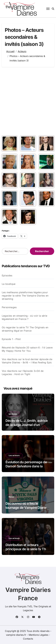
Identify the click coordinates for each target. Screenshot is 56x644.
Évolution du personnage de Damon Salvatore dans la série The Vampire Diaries (26, 466)
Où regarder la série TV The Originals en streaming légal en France (25, 329)
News (11, 497)
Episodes (7, 275)
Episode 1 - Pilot (11, 339)
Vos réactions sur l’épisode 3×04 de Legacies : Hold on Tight (23, 373)
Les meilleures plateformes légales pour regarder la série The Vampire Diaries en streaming (25, 296)
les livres (13, 414)
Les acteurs (14, 455)
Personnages (9, 307)
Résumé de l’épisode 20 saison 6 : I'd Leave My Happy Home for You (27, 349)
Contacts (28, 639)
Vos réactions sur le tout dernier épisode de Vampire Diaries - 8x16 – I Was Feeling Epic (27, 361)
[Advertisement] (28, 101)
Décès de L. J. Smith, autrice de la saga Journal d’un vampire (27, 425)
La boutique (9, 284)
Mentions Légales (39, 635)
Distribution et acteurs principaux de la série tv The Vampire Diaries (27, 549)
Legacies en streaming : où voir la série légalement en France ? (24, 317)
